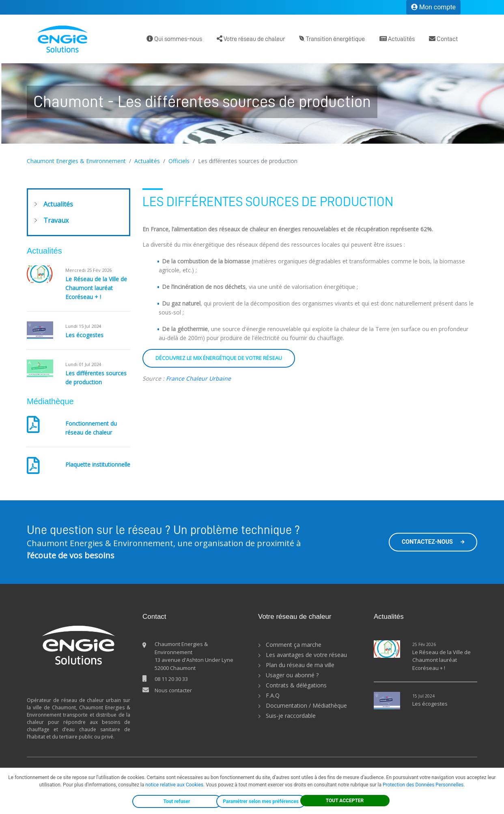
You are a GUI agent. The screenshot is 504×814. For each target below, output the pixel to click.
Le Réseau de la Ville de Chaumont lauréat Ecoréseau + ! (96, 288)
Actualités (397, 39)
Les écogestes (84, 335)
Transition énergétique (332, 39)
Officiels (179, 161)
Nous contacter (173, 690)
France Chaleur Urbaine (198, 378)
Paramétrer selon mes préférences (261, 801)
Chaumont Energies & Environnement (76, 161)
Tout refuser (177, 801)
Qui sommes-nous (174, 39)
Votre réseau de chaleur (251, 39)
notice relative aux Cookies (174, 785)
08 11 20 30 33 (171, 679)
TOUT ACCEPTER (345, 801)
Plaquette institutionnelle (98, 464)
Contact (443, 39)
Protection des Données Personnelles (423, 785)
